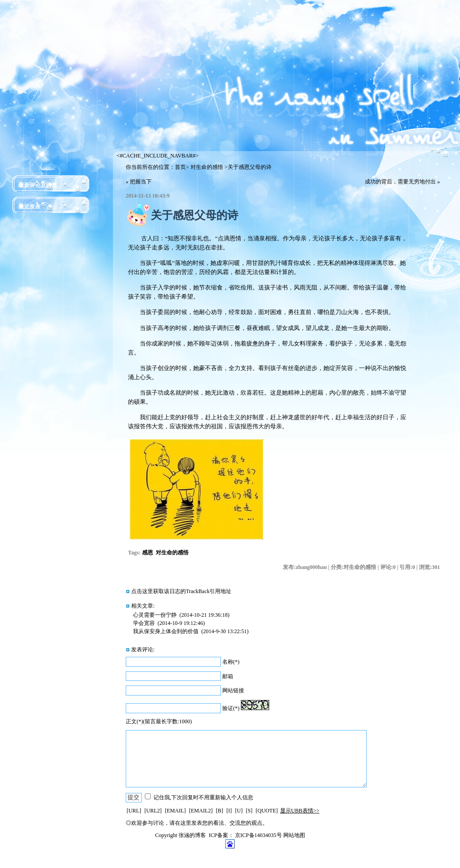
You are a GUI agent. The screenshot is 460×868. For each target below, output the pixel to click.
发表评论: (143, 650)
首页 (180, 167)
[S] (249, 811)
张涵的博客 (192, 835)
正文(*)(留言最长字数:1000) (159, 721)
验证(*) (231, 708)
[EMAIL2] (201, 811)
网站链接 (233, 690)
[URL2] (153, 811)
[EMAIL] (175, 811)
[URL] (134, 811)
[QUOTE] (267, 811)
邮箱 (228, 676)
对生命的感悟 (207, 167)
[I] (229, 811)
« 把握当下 (139, 182)
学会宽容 (144, 623)
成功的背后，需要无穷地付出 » (402, 182)
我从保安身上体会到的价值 (166, 631)
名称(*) (231, 662)
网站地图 (294, 835)
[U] (239, 811)
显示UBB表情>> (300, 811)
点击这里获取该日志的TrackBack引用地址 (181, 591)
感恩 (148, 553)
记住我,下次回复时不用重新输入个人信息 (203, 797)
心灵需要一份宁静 (155, 615)
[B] (220, 811)
